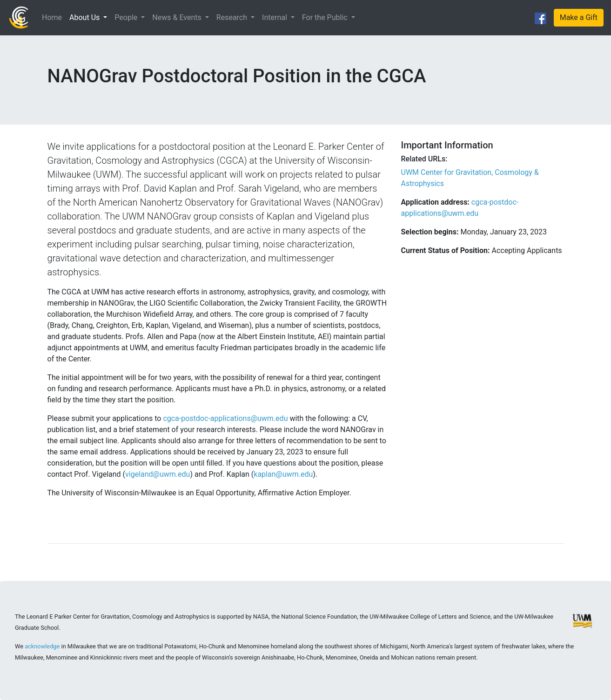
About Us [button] (85, 17)
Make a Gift (579, 17)
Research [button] (233, 17)
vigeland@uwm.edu (158, 474)
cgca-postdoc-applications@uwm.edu (226, 418)
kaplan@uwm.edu (283, 474)
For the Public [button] (326, 17)
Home (52, 17)
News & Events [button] (178, 17)
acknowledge (42, 646)
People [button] (127, 17)
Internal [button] (275, 17)
